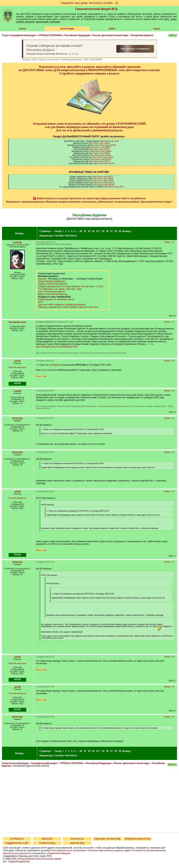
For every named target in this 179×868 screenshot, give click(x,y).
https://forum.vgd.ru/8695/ (105, 145)
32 (89, 231)
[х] (117, 3)
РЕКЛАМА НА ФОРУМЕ (107, 839)
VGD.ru (23, 29)
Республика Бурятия (142, 35)
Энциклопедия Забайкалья (52, 281)
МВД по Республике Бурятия (53, 294)
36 (107, 231)
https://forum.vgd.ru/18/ (109, 141)
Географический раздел (23, 35)
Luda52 (17, 391)
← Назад (57, 231)
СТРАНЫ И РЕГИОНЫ (50, 35)
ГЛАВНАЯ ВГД (47, 843)
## (173, 242)
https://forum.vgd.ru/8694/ (100, 143)
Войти (112, 29)
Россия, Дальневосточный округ (111, 35)
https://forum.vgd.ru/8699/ (99, 153)
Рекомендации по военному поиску (56, 299)
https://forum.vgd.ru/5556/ (103, 179)
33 (93, 231)
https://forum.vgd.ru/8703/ (99, 161)
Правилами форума (59, 853)
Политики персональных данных (105, 850)
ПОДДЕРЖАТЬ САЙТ (17, 843)
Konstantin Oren (17, 322)
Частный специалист (17, 367)
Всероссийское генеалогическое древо (40, 859)
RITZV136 (17, 418)
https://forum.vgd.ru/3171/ (104, 183)
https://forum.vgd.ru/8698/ (101, 151)
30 (81, 231)
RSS (49, 856)
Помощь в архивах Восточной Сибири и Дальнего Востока (68, 307)
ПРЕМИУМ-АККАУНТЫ (137, 839)
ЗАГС (41, 302)
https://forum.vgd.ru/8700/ (101, 155)
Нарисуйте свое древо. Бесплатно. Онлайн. (87, 3)
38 (116, 231)
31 (85, 231)
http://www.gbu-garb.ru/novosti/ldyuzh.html (57, 347)
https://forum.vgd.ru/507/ (114, 187)
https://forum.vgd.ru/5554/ (103, 181)
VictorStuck (71, 236)
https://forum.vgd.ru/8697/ (99, 149)
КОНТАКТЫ (77, 839)
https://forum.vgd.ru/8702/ (101, 159)
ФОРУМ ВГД (77, 843)
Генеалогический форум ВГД (96, 9)
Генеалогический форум (15, 763)
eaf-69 (17, 361)
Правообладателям (19, 861)
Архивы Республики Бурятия (53, 284)
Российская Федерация (77, 35)
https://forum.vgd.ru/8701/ (103, 157)
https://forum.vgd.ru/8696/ (100, 147)
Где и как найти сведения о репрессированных (62, 304)
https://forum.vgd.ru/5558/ (104, 185)
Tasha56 (59, 236)
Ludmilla (17, 242)
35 (103, 231)
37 (111, 231)
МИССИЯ (47, 839)
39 (120, 231)
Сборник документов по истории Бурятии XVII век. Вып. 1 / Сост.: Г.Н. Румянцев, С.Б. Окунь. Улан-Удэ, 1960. (71, 288)
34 (97, 231)
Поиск (156, 29)
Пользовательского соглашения (68, 850)
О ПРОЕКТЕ (17, 839)
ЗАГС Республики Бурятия (52, 292)
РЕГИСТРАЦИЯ (67, 29)
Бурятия (42, 279)
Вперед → (21, 233)
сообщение (55, 365)
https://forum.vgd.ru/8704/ (104, 163)
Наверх (167, 242)
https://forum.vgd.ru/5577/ (103, 177)
